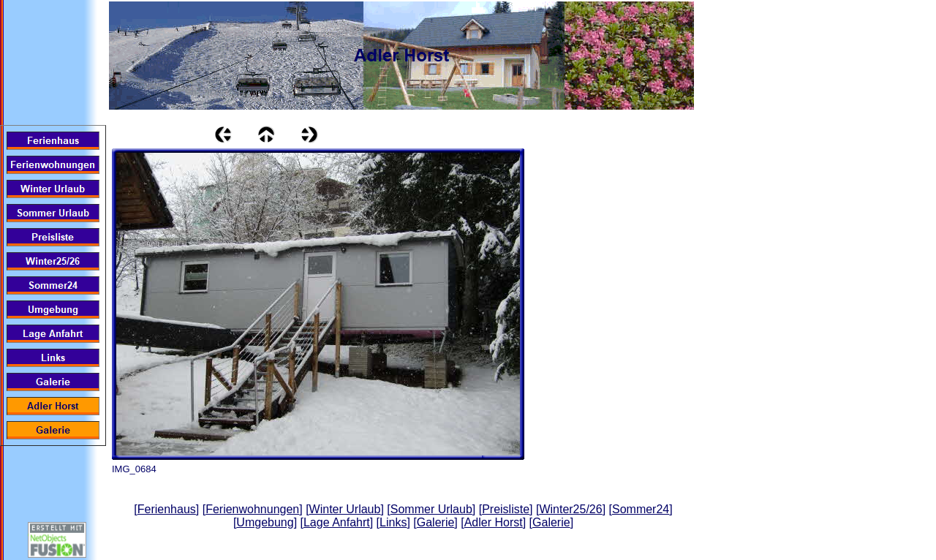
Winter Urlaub (345, 509)
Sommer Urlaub (431, 509)
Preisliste (506, 509)
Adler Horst (494, 522)
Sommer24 (641, 509)
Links (393, 522)
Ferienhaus (167, 509)
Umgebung (265, 522)
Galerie (436, 522)
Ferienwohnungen (252, 509)
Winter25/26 (570, 509)
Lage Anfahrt (337, 522)
